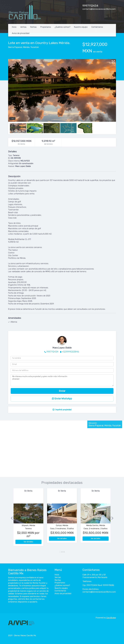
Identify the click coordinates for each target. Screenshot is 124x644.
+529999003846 (70, 352)
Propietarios (46, 27)
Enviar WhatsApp (62, 399)
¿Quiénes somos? (63, 27)
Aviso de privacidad (21, 33)
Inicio (14, 27)
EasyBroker (111, 618)
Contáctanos (97, 27)
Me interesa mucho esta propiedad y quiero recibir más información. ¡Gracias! (62, 380)
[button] (11, 518)
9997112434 (90, 6)
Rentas (33, 27)
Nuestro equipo (81, 27)
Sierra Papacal (15, 47)
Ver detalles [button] (28, 542)
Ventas (23, 27)
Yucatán (35, 47)
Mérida (26, 47)
